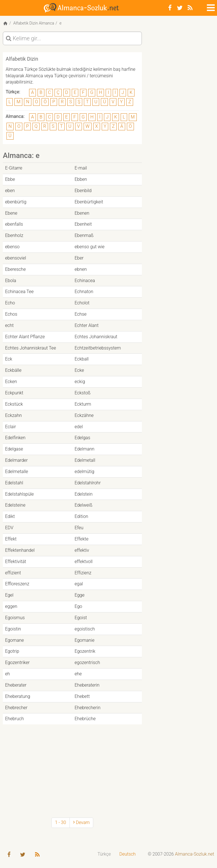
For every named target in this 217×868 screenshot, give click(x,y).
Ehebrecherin (88, 708)
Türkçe (104, 854)
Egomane (15, 640)
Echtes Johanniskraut (96, 337)
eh (7, 674)
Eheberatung (18, 696)
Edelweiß (83, 505)
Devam (82, 822)
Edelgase (14, 449)
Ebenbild (83, 191)
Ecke (79, 370)
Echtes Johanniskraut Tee (31, 348)
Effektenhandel (20, 550)
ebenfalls (14, 224)
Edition (81, 516)
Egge (80, 595)
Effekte (82, 539)
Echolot (82, 303)
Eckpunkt (14, 393)
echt (9, 325)
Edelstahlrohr (88, 483)
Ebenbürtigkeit (89, 202)
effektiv (82, 550)
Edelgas (82, 438)
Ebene (11, 213)
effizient (13, 573)
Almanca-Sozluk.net (195, 854)
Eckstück (14, 404)
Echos (11, 314)
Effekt (11, 539)
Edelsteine (15, 505)
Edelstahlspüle (19, 494)
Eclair (10, 427)
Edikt (10, 516)
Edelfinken (15, 438)
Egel (9, 595)
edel (79, 427)
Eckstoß (83, 393)
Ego (78, 606)
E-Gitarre (14, 168)
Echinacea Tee (19, 292)
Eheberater (16, 685)
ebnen (81, 269)
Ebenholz (14, 235)
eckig (80, 382)
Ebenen (82, 213)
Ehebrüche (85, 719)
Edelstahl (14, 483)
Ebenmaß (84, 235)
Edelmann (84, 449)
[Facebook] (170, 8)
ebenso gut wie (90, 247)
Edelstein (84, 494)
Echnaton (84, 292)
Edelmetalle (17, 472)
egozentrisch (87, 662)
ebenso (12, 247)
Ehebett (82, 696)
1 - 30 (61, 822)
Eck (9, 359)
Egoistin (13, 629)
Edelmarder (16, 460)
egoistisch (85, 629)
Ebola (11, 281)
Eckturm (83, 404)
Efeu (79, 528)
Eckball (82, 359)
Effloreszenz (17, 584)
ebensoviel (16, 258)
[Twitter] (180, 8)
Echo (10, 303)
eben (10, 191)
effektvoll (84, 562)
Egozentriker (17, 662)
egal (79, 584)
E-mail (81, 168)
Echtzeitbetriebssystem (98, 348)
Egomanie (84, 640)
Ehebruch (14, 719)
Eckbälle (13, 370)
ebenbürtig (16, 202)
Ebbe (10, 179)
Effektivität (16, 562)
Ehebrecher (16, 708)
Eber (79, 258)
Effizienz (83, 573)
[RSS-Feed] (190, 8)
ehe (78, 674)
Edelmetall (85, 460)
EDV (9, 528)
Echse (81, 314)
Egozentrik (85, 651)
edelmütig (84, 472)
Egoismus (15, 618)
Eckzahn (13, 415)
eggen (11, 606)
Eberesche (15, 269)
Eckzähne (84, 415)
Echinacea (85, 281)
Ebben (81, 179)
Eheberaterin (87, 685)
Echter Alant (87, 325)
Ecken (11, 382)
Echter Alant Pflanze (25, 337)
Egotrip (12, 651)
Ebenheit (83, 224)
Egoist (81, 618)
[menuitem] (104, 854)
